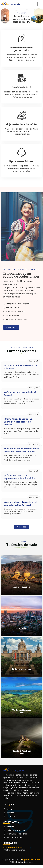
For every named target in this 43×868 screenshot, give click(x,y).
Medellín (21, 628)
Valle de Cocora (22, 710)
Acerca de (11, 827)
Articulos (10, 813)
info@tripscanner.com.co (15, 850)
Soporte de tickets (14, 837)
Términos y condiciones (17, 834)
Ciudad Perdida (22, 751)
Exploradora (11, 327)
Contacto (11, 816)
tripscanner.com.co (31, 859)
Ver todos (21, 527)
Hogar (9, 809)
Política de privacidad (16, 830)
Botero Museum (22, 669)
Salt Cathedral (21, 587)
